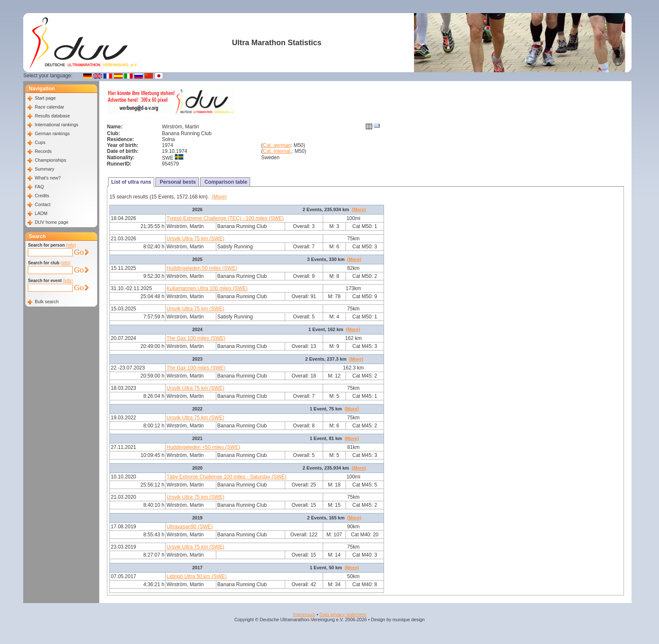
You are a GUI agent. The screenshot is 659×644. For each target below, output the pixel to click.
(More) (219, 197)
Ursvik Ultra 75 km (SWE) (195, 239)
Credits (42, 196)
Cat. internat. (277, 151)
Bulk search (46, 302)
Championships (50, 160)
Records (43, 151)
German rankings (52, 133)
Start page (45, 98)
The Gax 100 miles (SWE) (196, 338)
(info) (71, 245)
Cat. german (277, 145)
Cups (40, 142)
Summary (44, 169)
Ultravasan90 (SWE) (189, 527)
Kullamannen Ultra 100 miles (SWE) (207, 288)
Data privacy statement (343, 614)
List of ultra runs (131, 182)
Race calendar (49, 107)
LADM (41, 213)
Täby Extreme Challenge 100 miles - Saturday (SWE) (226, 477)
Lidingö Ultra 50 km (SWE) (196, 576)
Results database (52, 116)
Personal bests (177, 182)
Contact (42, 204)
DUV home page (52, 222)
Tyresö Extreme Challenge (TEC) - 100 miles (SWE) (225, 218)
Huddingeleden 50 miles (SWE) (202, 268)
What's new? (48, 178)
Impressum (304, 614)
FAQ (39, 187)
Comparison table (225, 182)
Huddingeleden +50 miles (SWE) (203, 447)
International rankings (56, 125)
